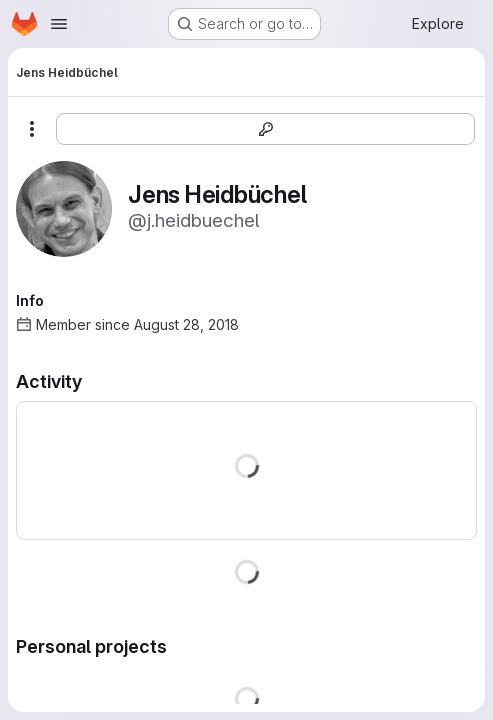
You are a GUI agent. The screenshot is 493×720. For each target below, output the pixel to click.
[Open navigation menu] (59, 24)
